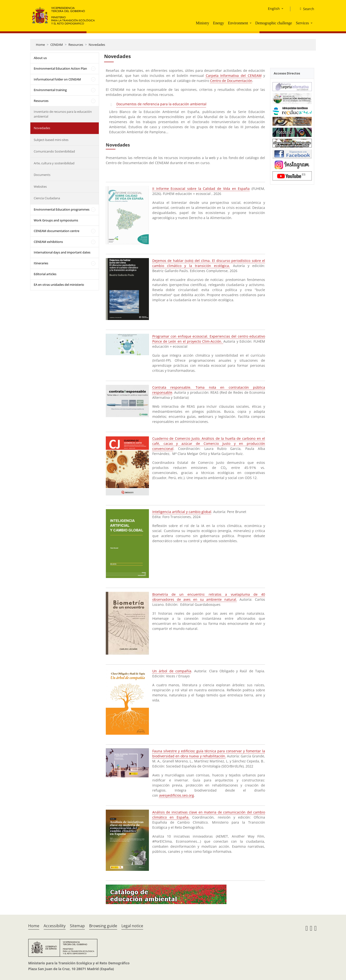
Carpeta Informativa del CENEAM (234, 76)
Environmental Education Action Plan (60, 68)
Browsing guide (103, 926)
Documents (42, 175)
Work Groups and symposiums (56, 220)
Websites (40, 187)
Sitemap (77, 926)
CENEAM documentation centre (57, 231)
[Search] (305, 9)
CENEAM (57, 45)
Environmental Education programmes (62, 209)
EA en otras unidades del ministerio (59, 285)
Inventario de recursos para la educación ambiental (63, 114)
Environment (238, 23)
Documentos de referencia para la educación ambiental (161, 104)
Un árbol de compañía (172, 671)
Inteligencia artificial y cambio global (182, 512)
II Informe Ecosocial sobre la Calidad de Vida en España (201, 189)
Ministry (203, 23)
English (274, 9)
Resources (76, 45)
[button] (251, 23)
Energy (219, 23)
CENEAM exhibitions (48, 242)
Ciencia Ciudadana (47, 198)
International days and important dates (62, 252)
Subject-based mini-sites (51, 140)
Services (302, 23)
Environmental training (50, 90)
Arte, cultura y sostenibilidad (54, 163)
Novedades (97, 45)
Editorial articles (45, 274)
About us (40, 58)
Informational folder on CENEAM (57, 79)
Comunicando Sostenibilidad (54, 151)
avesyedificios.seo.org (176, 795)
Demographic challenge (273, 23)
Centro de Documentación (231, 81)
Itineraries (41, 263)
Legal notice (132, 926)
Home (40, 45)
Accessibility (55, 926)
